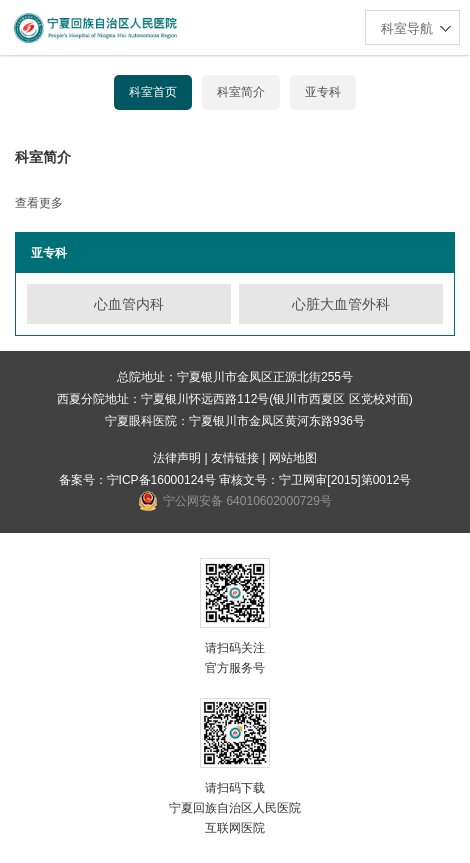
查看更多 (39, 203)
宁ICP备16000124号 (161, 480)
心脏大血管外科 (341, 304)
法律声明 (177, 458)
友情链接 (235, 458)
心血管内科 (129, 304)
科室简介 (241, 92)
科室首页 (153, 92)
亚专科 (323, 92)
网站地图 (293, 458)
